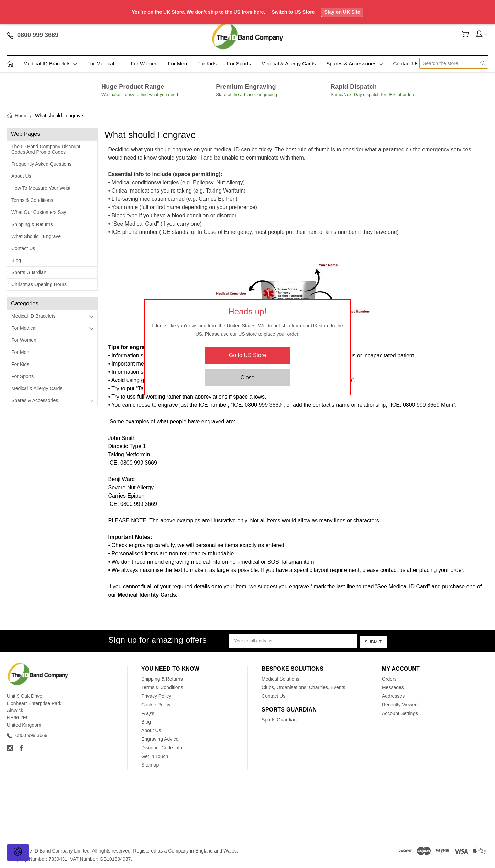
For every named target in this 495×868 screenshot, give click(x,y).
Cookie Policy (156, 703)
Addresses (393, 695)
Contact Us (406, 63)
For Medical (104, 63)
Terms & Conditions (32, 200)
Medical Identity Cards (147, 595)
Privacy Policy (156, 695)
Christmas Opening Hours (39, 284)
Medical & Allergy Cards (289, 63)
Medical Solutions (280, 677)
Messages (393, 686)
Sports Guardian (29, 272)
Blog (16, 260)
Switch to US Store (293, 12)
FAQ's (148, 712)
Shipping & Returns (32, 224)
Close (248, 377)
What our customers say (39, 212)
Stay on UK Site (342, 12)
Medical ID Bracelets (50, 63)
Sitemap (150, 763)
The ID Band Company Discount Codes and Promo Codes (46, 149)
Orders (389, 677)
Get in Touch (155, 755)
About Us (21, 176)
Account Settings (400, 712)
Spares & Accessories (354, 63)
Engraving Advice (160, 738)
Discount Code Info (162, 746)
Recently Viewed (400, 703)
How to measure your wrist (41, 188)
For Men (177, 63)
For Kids (207, 63)
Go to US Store (248, 355)
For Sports (239, 63)
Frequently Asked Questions (41, 164)
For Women (144, 63)
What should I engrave (36, 236)
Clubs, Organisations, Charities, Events (304, 686)
